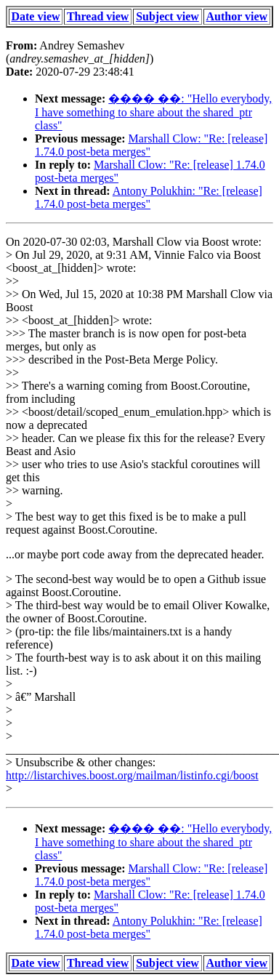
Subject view (167, 16)
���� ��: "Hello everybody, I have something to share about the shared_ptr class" (153, 112)
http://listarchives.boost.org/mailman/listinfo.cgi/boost (132, 775)
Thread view (98, 16)
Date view (35, 16)
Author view (237, 16)
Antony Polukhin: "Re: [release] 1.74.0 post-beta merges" (149, 197)
